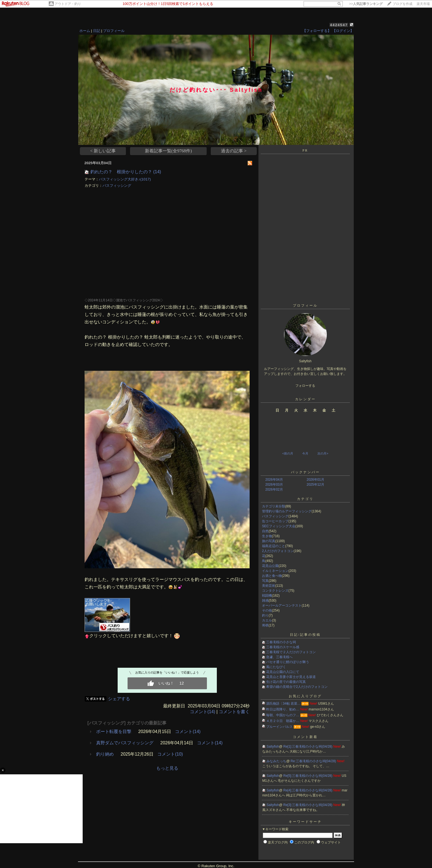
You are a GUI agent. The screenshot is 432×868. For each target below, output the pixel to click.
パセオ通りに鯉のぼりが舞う (288, 662)
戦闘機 (267, 596)
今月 (305, 453)
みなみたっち (276, 761)
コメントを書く (234, 712)
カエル (267, 620)
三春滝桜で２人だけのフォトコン (291, 652)
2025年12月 (315, 485)
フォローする (305, 386)
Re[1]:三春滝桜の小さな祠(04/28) (308, 747)
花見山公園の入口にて (283, 672)
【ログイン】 (343, 31)
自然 (265, 531)
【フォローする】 (317, 31)
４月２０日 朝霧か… (283, 721)
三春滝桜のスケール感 (283, 647)
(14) (157, 172)
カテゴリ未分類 (274, 506)
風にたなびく (276, 667)
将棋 (265, 625)
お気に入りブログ (305, 696)
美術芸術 (269, 586)
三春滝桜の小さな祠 (281, 642)
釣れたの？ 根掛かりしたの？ (121, 172)
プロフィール (114, 31)
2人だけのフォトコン (278, 551)
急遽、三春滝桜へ (279, 657)
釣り (265, 615)
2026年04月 (274, 480)
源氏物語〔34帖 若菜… (283, 704)
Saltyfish (273, 747)
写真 (265, 581)
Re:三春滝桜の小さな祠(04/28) (314, 761)
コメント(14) (202, 712)
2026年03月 (274, 485)
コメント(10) (170, 754)
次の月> (323, 453)
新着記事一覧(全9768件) (168, 151)
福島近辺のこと (274, 546)
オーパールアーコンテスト (282, 605)
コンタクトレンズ (275, 591)
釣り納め (105, 754)
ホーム (85, 31)
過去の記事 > (234, 151)
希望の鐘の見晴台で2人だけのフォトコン (297, 687)
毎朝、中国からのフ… (283, 715)
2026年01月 (315, 480)
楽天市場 (423, 4)
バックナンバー (305, 472)
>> (366, 4)
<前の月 (287, 453)
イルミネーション (275, 571)
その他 (267, 610)
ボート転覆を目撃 (114, 732)
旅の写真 (269, 541)
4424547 (339, 25)
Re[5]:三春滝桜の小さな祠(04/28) (308, 776)
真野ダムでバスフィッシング (125, 743)
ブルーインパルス (279, 727)
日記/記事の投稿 (305, 635)
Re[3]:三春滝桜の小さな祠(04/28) (308, 805)
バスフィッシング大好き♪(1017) (125, 179)
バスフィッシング (117, 186)
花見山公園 (270, 566)
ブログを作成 (403, 4)
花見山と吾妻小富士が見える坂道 (291, 677)
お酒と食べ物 (272, 576)
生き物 (267, 536)
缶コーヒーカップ (275, 521)
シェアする (119, 699)
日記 (97, 31)
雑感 (265, 601)
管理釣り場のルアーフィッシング (287, 511)
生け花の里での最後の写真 (286, 682)
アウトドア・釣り (68, 4)
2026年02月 (274, 490)
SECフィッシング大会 (279, 526)
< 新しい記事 (103, 151)
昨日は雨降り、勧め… (283, 709)
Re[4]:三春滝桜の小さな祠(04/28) (308, 790)
